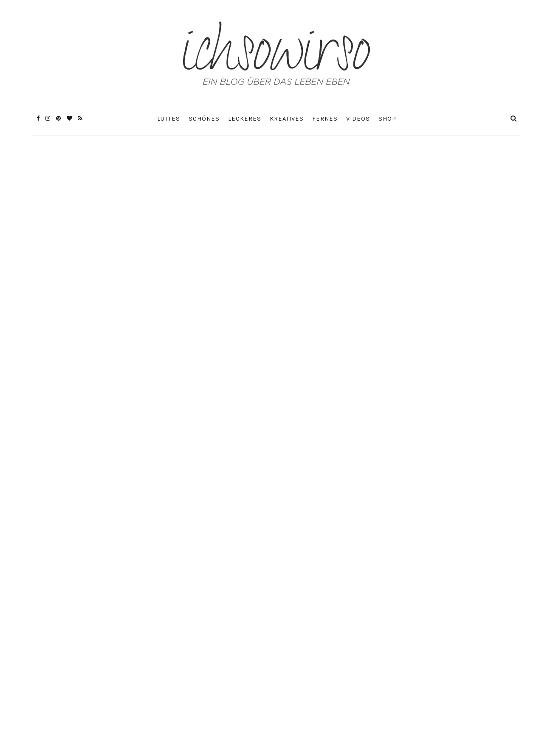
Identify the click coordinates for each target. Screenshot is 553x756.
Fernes (325, 119)
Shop (387, 119)
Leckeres (245, 119)
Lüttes (169, 119)
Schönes (204, 119)
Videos (358, 119)
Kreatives (287, 119)
